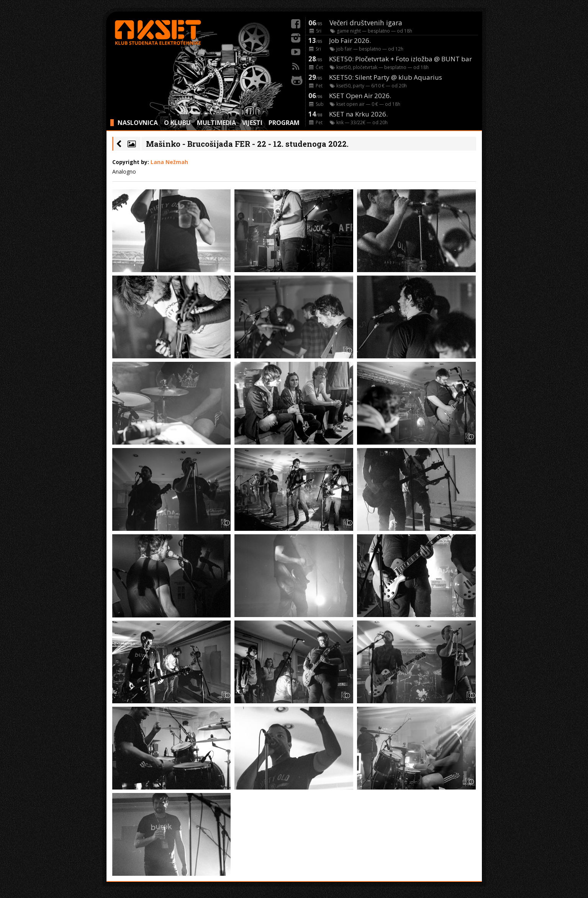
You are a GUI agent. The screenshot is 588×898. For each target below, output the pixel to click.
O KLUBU (177, 123)
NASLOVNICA (138, 123)
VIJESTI (252, 123)
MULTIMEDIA (216, 123)
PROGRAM (284, 123)
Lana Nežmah (169, 162)
